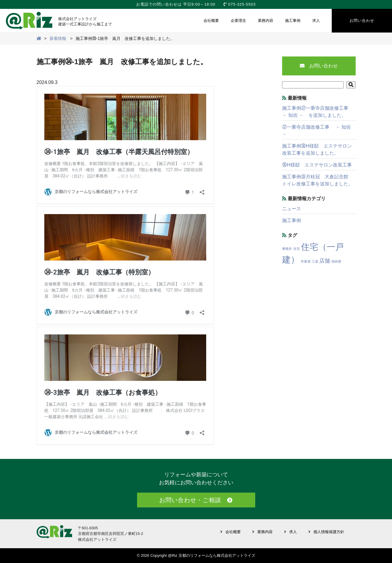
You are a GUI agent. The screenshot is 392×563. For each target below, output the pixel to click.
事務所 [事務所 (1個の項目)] (287, 249)
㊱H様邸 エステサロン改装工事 (317, 165)
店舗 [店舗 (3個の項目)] (325, 261)
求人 (316, 21)
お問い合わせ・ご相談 (190, 500)
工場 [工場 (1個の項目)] (315, 261)
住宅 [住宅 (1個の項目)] (297, 249)
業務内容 (266, 21)
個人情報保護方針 (329, 532)
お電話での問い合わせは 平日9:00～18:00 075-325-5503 (196, 4)
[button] (351, 85)
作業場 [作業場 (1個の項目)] (306, 261)
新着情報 (58, 38)
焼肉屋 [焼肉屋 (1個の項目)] (336, 261)
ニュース (292, 209)
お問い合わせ (362, 21)
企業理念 (238, 21)
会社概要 (211, 21)
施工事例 (293, 21)
